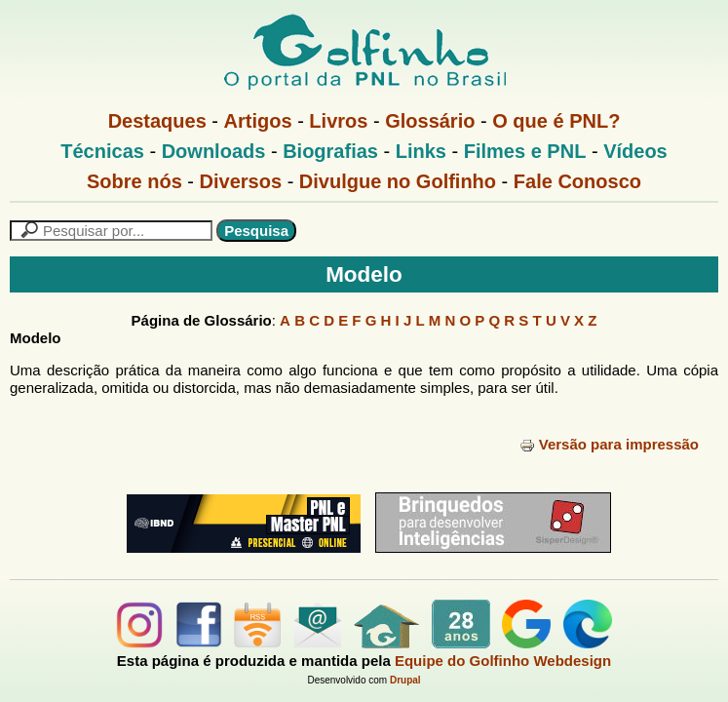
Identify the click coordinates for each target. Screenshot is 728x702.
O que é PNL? (556, 121)
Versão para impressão (609, 444)
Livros (338, 121)
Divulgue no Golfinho (398, 181)
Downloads (214, 151)
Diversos (241, 181)
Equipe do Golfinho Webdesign (503, 661)
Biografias (330, 151)
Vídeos (635, 151)
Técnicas (102, 151)
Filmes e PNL (525, 151)
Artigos (258, 121)
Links (421, 151)
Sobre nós (134, 181)
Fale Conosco (577, 181)
